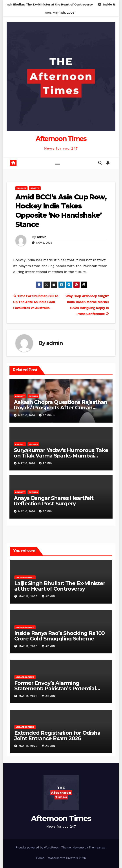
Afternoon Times (61, 139)
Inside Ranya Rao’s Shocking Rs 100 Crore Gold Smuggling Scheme (59, 636)
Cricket (21, 188)
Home (40, 858)
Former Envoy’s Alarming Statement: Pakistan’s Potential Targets (55, 688)
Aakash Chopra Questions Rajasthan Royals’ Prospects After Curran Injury (61, 408)
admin (42, 237)
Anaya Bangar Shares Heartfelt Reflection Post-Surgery (54, 501)
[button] (100, 163)
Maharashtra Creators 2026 (67, 858)
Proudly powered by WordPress (38, 847)
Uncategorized (25, 577)
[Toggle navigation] (57, 163)
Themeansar (97, 847)
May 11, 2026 (29, 596)
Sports (35, 188)
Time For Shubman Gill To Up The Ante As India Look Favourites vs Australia (36, 302)
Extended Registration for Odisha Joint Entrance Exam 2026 (57, 736)
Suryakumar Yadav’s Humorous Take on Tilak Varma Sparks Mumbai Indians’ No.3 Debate (61, 456)
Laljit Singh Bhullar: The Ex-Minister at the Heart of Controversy (60, 586)
